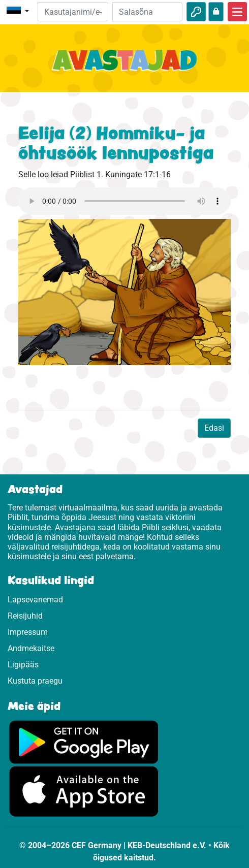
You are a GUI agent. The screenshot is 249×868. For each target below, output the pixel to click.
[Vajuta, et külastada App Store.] (84, 791)
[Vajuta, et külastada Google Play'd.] (84, 742)
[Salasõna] (147, 12)
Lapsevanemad (35, 600)
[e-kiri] (73, 12)
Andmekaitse (31, 648)
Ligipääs (23, 665)
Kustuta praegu (35, 681)
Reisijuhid (25, 616)
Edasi (214, 428)
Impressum (28, 632)
